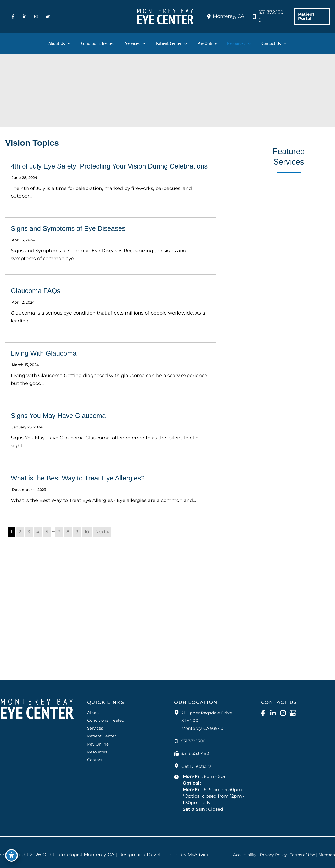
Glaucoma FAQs (40, 301)
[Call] (268, 16)
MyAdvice (199, 855)
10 (88, 542)
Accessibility (258, 851)
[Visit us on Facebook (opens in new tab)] (13, 16)
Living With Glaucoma (49, 363)
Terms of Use (319, 851)
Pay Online (98, 742)
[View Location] (210, 16)
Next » (104, 542)
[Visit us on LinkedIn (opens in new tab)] (25, 16)
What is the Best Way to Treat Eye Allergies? (88, 488)
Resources (98, 750)
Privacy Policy (288, 851)
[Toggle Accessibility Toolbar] (12, 856)
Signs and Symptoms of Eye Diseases (77, 238)
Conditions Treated (107, 718)
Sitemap (326, 858)
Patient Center (103, 734)
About (94, 710)
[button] (312, 16)
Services (96, 726)
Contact (96, 759)
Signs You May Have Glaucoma (66, 425)
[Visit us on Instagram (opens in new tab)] (36, 16)
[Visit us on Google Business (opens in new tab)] (48, 16)
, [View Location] (228, 16)
